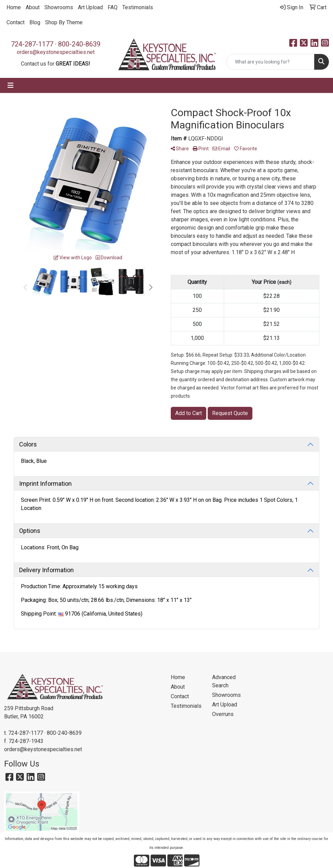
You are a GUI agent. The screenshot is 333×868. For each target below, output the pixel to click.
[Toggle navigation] (11, 85)
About (33, 7)
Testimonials (138, 7)
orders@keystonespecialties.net (56, 52)
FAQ (113, 7)
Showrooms (59, 7)
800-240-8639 (79, 44)
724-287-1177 (32, 44)
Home (14, 7)
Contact (16, 22)
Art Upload (90, 7)
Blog (35, 22)
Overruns (223, 714)
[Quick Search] (270, 62)
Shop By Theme (64, 22)
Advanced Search (224, 681)
